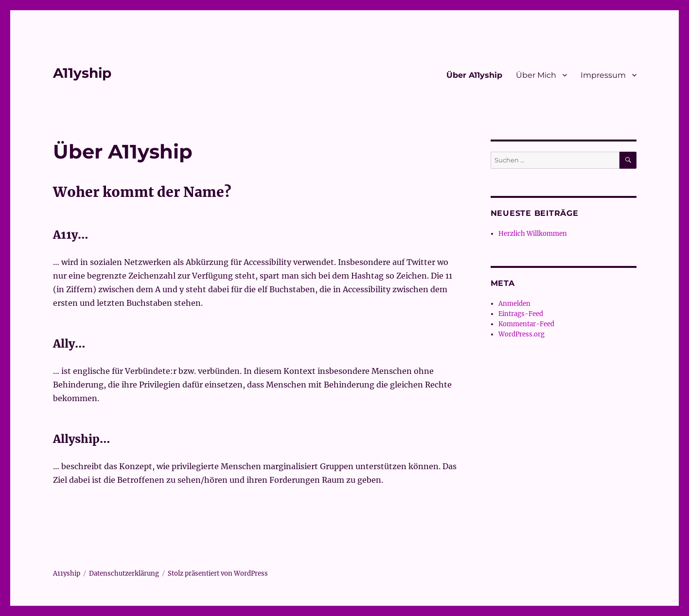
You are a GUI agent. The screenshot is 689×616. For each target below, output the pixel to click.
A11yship (82, 73)
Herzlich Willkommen (533, 234)
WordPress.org (521, 334)
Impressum (603, 75)
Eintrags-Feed (521, 314)
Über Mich (536, 75)
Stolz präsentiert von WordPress (218, 573)
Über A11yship (474, 75)
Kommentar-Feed (526, 324)
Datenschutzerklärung (124, 573)
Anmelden (514, 304)
